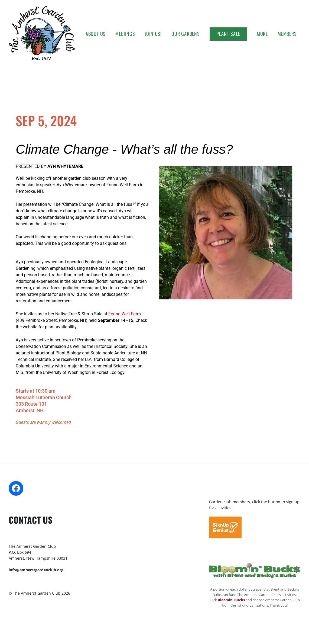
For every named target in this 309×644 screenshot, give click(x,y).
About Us (96, 34)
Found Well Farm (125, 314)
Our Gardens (186, 34)
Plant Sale (228, 34)
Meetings (125, 34)
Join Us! (153, 34)
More (262, 34)
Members (287, 34)
